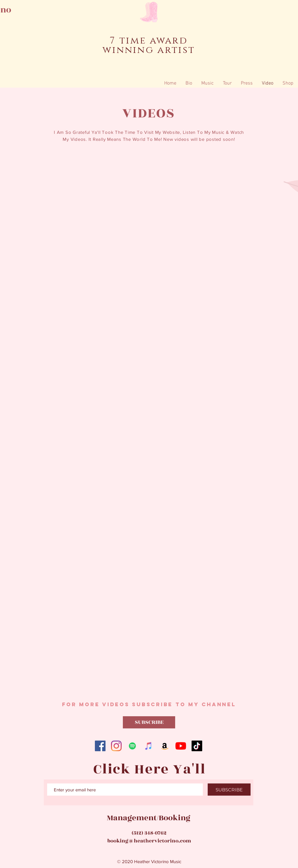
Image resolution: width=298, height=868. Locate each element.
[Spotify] (132, 746)
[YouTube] (181, 746)
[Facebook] (100, 746)
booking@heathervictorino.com (149, 841)
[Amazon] (165, 746)
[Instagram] (116, 746)
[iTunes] (149, 746)
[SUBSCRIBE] (149, 722)
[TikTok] (197, 746)
